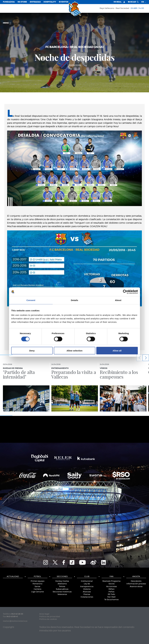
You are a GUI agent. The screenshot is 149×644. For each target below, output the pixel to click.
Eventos (64, 2)
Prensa (87, 594)
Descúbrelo (136, 581)
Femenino (37, 584)
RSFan (112, 589)
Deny (32, 351)
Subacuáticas (62, 589)
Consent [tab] (31, 300)
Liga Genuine (38, 592)
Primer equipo (38, 581)
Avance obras (136, 587)
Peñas (111, 592)
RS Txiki (111, 594)
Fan (111, 577)
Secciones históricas (62, 592)
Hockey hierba (62, 581)
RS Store (22, 2)
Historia (87, 589)
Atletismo (62, 584)
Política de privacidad (50, 617)
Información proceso (136, 584)
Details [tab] (74, 300)
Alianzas (87, 592)
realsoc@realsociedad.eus (15, 621)
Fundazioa (9, 2)
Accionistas (112, 587)
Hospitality (50, 2)
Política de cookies (48, 619)
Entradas (35, 2)
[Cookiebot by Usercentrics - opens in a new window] (125, 292)
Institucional (87, 581)
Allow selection (74, 351)
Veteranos (62, 594)
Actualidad (13, 577)
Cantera (38, 589)
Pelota (62, 587)
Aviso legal (44, 614)
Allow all (117, 351)
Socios (112, 584)
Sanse (37, 587)
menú (7, 23)
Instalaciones (87, 597)
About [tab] (118, 300)
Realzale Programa (111, 581)
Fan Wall (111, 597)
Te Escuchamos (111, 600)
